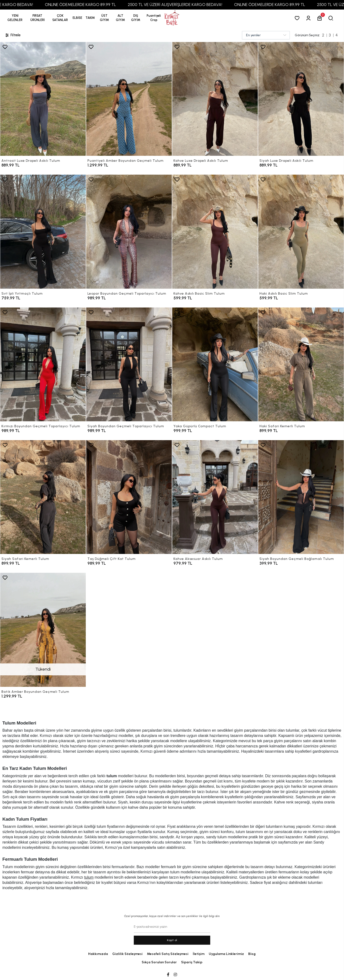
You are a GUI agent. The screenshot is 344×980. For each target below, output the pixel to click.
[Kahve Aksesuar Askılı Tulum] (215, 497)
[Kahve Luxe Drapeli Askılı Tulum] (215, 99)
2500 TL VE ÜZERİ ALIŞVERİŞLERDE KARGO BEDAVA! (199, 5)
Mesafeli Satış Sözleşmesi (168, 954)
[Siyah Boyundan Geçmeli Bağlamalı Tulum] (301, 497)
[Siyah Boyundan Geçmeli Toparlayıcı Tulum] (129, 364)
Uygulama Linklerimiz (226, 954)
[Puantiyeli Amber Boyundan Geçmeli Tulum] (129, 99)
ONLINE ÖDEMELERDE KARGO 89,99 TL (105, 5)
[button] (38, 18)
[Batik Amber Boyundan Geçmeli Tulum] (43, 630)
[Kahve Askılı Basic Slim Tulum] (215, 232)
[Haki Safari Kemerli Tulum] (301, 364)
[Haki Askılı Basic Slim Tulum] (301, 232)
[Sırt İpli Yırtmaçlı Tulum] (43, 232)
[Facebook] (168, 975)
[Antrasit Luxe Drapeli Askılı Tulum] (43, 99)
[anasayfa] (172, 18)
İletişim (199, 954)
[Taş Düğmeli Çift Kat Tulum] (129, 497)
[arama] (332, 18)
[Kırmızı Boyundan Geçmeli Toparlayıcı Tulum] (43, 364)
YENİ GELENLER (15, 18)
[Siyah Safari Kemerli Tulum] (43, 497)
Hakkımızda (98, 954)
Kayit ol (172, 940)
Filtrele (13, 35)
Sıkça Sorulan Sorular (159, 962)
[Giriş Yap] (309, 18)
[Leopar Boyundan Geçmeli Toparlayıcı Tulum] (129, 232)
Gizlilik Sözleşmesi (127, 954)
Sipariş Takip (192, 962)
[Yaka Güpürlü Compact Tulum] (215, 364)
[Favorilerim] (298, 18)
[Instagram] (175, 975)
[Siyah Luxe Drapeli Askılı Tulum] (301, 99)
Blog (252, 954)
